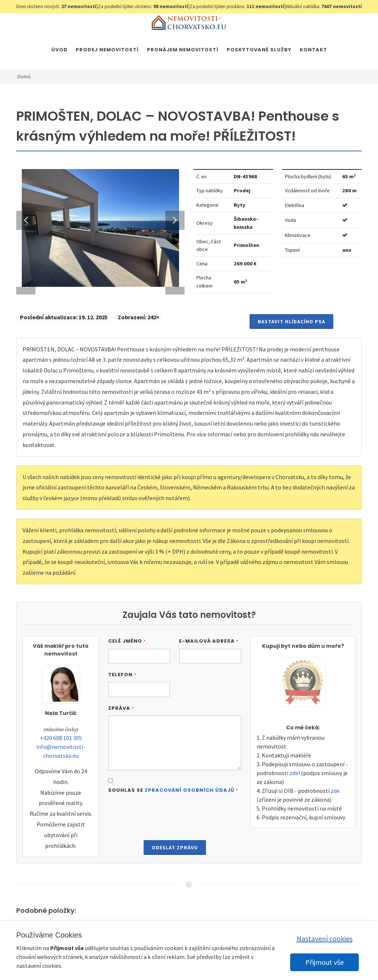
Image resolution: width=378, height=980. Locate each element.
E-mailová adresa (209, 676)
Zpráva (121, 743)
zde (294, 808)
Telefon (122, 709)
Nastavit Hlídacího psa (291, 356)
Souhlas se (173, 825)
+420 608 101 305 (61, 773)
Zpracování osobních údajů (190, 825)
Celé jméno (127, 676)
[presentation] (175, 852)
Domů (24, 76)
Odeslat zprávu (175, 882)
